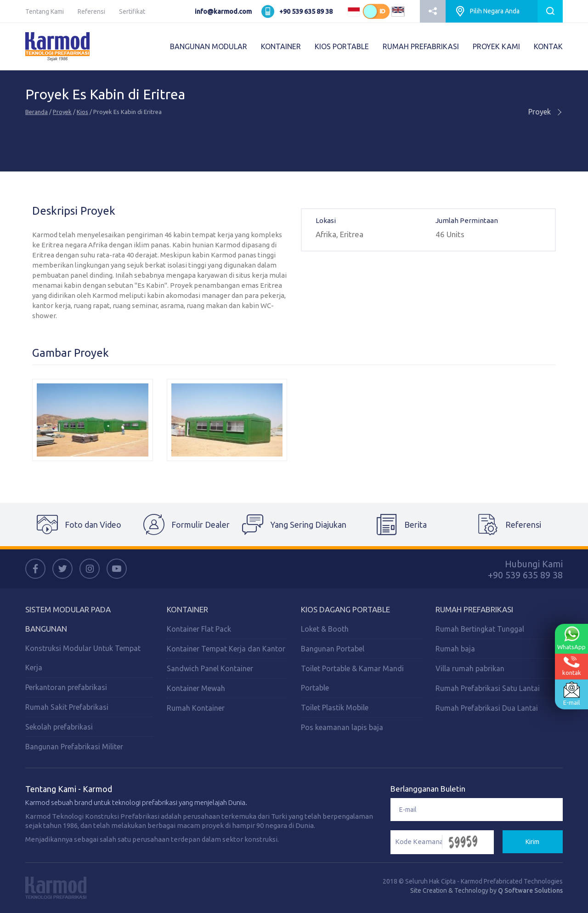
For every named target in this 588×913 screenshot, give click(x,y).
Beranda (37, 112)
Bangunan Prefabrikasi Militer (74, 747)
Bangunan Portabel (333, 649)
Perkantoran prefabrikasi (66, 687)
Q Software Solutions (530, 890)
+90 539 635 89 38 (306, 11)
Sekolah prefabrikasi (59, 727)
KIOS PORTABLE (342, 46)
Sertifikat (132, 11)
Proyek (62, 112)
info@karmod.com (223, 11)
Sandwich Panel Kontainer (210, 668)
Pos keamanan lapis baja (342, 727)
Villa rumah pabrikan (470, 668)
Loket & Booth (325, 629)
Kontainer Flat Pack (199, 629)
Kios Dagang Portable (345, 609)
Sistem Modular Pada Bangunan (68, 619)
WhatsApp (571, 638)
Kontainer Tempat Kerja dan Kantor (226, 649)
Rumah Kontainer (196, 708)
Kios (82, 112)
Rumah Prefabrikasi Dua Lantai (487, 708)
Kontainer (187, 609)
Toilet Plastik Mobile (335, 708)
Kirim (532, 842)
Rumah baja (455, 649)
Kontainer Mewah (196, 688)
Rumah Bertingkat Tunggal (480, 629)
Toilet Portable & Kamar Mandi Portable (352, 678)
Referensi (91, 11)
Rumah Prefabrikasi (474, 609)
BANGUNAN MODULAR (209, 46)
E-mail (571, 694)
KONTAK (548, 46)
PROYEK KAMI (496, 46)
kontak (572, 666)
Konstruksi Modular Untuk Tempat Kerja (83, 658)
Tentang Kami (45, 11)
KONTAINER (281, 46)
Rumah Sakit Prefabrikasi (67, 707)
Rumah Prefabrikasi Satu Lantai (488, 688)
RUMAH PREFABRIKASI (421, 46)
